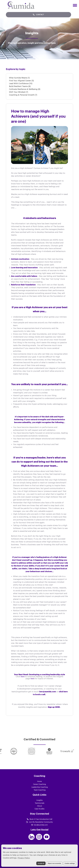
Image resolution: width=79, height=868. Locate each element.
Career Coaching (39, 784)
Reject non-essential (54, 863)
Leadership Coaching (40, 787)
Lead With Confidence (21, 84)
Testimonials (40, 803)
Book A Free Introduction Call (40, 819)
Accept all (41, 863)
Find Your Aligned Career (21, 81)
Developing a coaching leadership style (47, 675)
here (23, 677)
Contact (38, 15)
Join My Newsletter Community (39, 822)
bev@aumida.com (39, 825)
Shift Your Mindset (19, 92)
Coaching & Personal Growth (23, 95)
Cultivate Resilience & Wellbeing (25, 89)
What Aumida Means (19, 78)
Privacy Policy (24, 858)
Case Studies (39, 809)
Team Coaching (40, 790)
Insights (39, 800)
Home (39, 781)
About (40, 806)
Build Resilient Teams (20, 86)
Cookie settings (70, 863)
